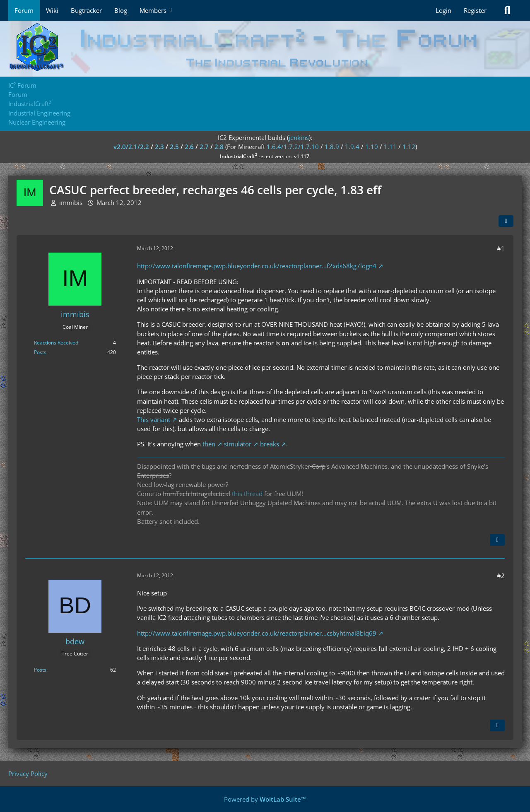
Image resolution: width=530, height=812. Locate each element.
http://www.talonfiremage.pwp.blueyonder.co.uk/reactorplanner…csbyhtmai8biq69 (257, 633)
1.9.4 (352, 147)
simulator (238, 444)
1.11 (390, 147)
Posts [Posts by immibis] (40, 352)
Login (443, 10)
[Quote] (497, 540)
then (209, 444)
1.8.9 (332, 147)
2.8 (219, 147)
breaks (270, 444)
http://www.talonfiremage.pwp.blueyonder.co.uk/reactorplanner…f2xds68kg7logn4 (257, 266)
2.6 (189, 147)
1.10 (372, 147)
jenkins (299, 137)
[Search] (507, 10)
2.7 (204, 147)
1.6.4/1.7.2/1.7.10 (293, 147)
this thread (247, 494)
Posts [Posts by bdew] (40, 670)
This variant (154, 419)
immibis (71, 202)
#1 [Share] (501, 248)
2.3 (159, 147)
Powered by (265, 799)
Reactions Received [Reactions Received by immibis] (56, 343)
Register (475, 10)
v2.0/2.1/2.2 (131, 147)
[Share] (506, 221)
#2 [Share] (501, 576)
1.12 (409, 147)
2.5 (174, 147)
